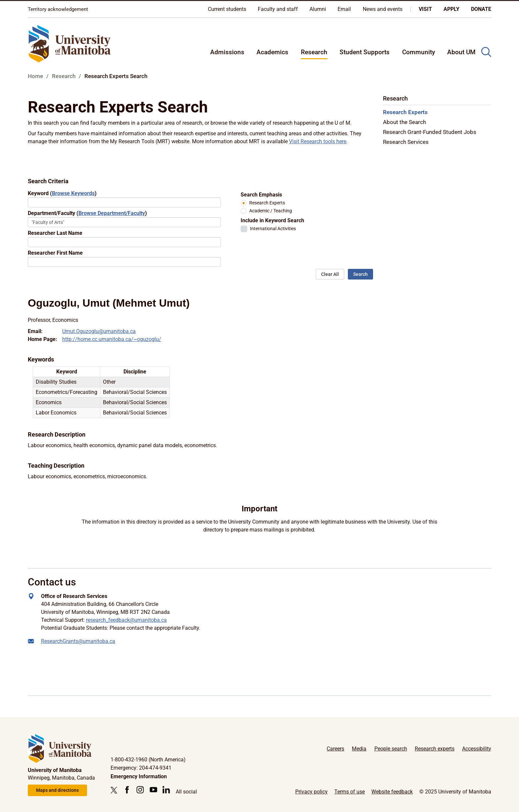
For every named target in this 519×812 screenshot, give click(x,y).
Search (360, 274)
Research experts (435, 749)
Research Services (406, 142)
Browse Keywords (73, 193)
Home (35, 76)
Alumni (318, 9)
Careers (335, 749)
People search (391, 749)
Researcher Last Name (55, 233)
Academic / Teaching (271, 211)
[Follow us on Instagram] (140, 790)
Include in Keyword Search (272, 220)
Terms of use (350, 792)
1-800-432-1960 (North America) (148, 760)
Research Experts (267, 203)
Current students (227, 9)
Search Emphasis (261, 195)
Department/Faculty (87, 213)
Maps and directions (57, 790)
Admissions (227, 52)
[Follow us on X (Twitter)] (116, 790)
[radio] (244, 203)
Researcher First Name (55, 253)
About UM (461, 52)
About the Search (404, 122)
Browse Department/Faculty (112, 213)
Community (419, 52)
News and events (383, 9)
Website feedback (392, 792)
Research (314, 52)
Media (359, 749)
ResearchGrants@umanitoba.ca (78, 641)
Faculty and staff (278, 9)
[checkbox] (244, 229)
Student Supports (365, 52)
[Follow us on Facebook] (127, 790)
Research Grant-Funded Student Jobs (430, 132)
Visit (425, 9)
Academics (272, 52)
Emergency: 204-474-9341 (141, 768)
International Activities (273, 229)
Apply (451, 9)
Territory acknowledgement (58, 9)
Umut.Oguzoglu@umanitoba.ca (99, 331)
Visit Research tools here (318, 141)
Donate (481, 9)
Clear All (330, 274)
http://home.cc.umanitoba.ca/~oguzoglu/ (112, 339)
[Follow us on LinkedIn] (166, 790)
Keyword (62, 193)
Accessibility (477, 749)
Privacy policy (311, 792)
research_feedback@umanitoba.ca (126, 620)
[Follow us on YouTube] (153, 790)
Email (344, 9)
